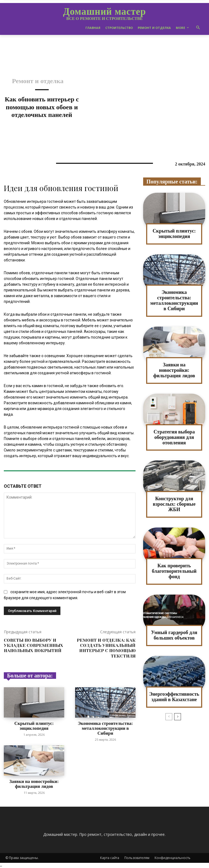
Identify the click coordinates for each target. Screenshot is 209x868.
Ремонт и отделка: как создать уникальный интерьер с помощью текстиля (106, 648)
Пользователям (137, 857)
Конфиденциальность (173, 857)
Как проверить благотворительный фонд (174, 571)
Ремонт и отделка (38, 81)
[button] (198, 28)
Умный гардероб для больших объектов (174, 635)
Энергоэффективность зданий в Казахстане (174, 696)
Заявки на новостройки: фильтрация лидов (34, 784)
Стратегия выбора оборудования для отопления (174, 437)
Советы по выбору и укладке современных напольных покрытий (33, 645)
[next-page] (178, 716)
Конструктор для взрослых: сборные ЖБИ (174, 504)
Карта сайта (110, 857)
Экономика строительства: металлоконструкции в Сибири (105, 728)
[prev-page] (169, 716)
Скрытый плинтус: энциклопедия (34, 726)
